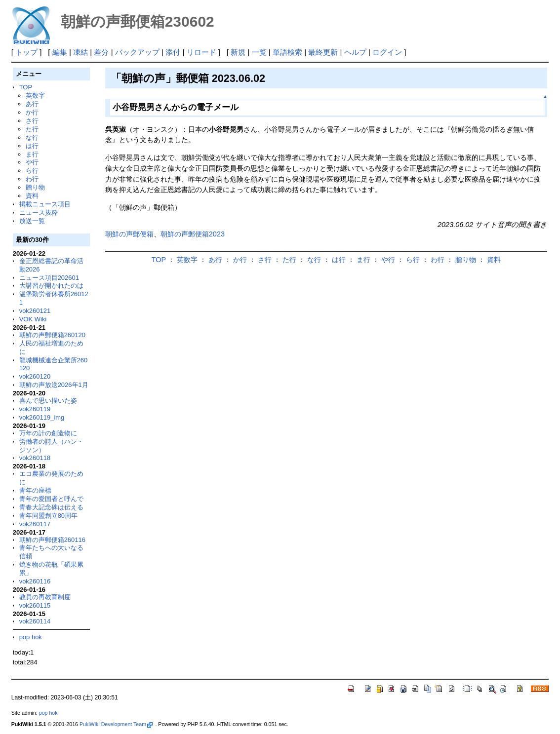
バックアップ (137, 52)
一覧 (259, 52)
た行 (32, 129)
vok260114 (35, 621)
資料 (32, 196)
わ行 (32, 179)
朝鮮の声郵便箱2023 (193, 234)
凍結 (80, 52)
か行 (32, 112)
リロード (201, 52)
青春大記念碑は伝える (51, 507)
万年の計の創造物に (48, 433)
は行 (32, 146)
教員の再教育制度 (45, 597)
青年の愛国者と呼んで (51, 499)
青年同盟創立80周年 (48, 516)
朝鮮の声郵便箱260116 (52, 540)
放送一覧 (32, 221)
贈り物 (35, 187)
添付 (173, 52)
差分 (101, 52)
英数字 (35, 96)
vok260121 (35, 311)
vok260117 (35, 524)
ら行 (32, 171)
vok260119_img (42, 417)
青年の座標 (35, 490)
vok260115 (35, 605)
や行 (32, 162)
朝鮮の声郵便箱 (129, 234)
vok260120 (35, 376)
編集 (60, 52)
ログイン (387, 52)
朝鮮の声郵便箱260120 (52, 335)
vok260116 (35, 581)
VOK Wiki (33, 319)
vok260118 (35, 458)
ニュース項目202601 (49, 278)
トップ (26, 52)
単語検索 (287, 52)
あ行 (32, 104)
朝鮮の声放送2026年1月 (54, 385)
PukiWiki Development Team (116, 724)
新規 (238, 52)
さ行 (32, 121)
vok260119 (35, 409)
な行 (32, 137)
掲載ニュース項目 (45, 204)
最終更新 (323, 52)
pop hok (31, 637)
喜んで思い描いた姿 (48, 401)
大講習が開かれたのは (51, 286)
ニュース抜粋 (39, 212)
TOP (26, 87)
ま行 (32, 154)
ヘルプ (355, 52)
